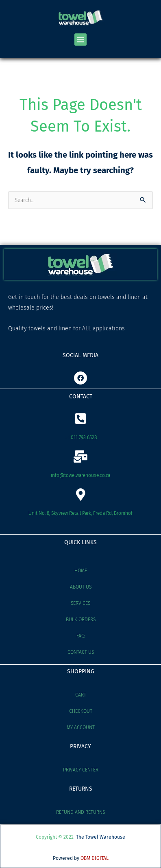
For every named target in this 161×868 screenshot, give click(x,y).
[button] (80, 40)
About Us (81, 587)
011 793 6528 (84, 437)
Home (81, 571)
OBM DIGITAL (95, 858)
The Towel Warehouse (101, 837)
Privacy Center (81, 770)
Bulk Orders (81, 620)
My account (81, 727)
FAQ (80, 636)
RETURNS (81, 789)
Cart (81, 695)
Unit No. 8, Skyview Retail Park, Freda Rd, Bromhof (80, 513)
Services (80, 603)
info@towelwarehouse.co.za (80, 475)
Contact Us (81, 652)
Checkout (81, 711)
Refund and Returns (80, 812)
